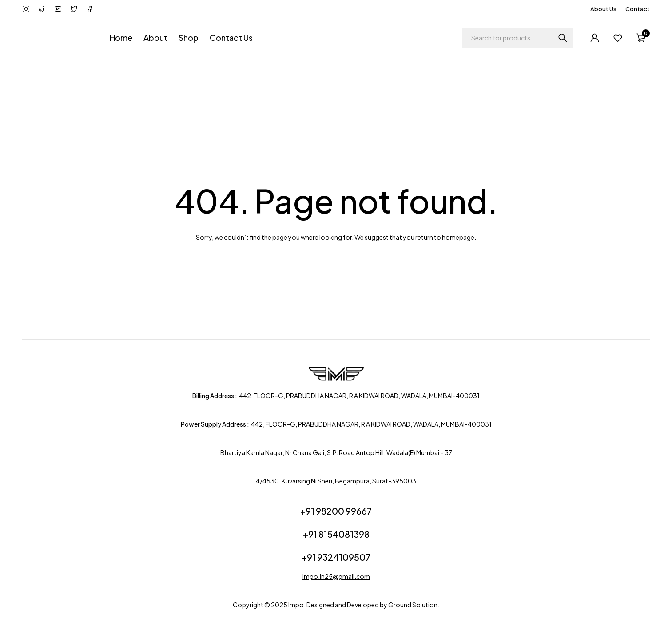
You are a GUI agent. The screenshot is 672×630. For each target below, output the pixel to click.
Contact (638, 9)
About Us (603, 9)
